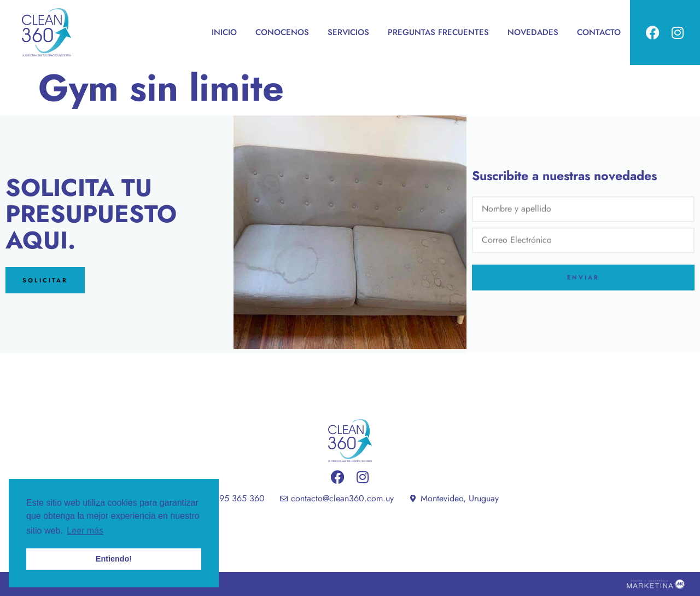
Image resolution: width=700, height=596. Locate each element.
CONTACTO (599, 32)
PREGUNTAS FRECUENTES (438, 32)
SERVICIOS (348, 32)
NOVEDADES (533, 32)
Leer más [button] (85, 531)
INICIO (224, 32)
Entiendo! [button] (114, 559)
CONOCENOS (282, 32)
